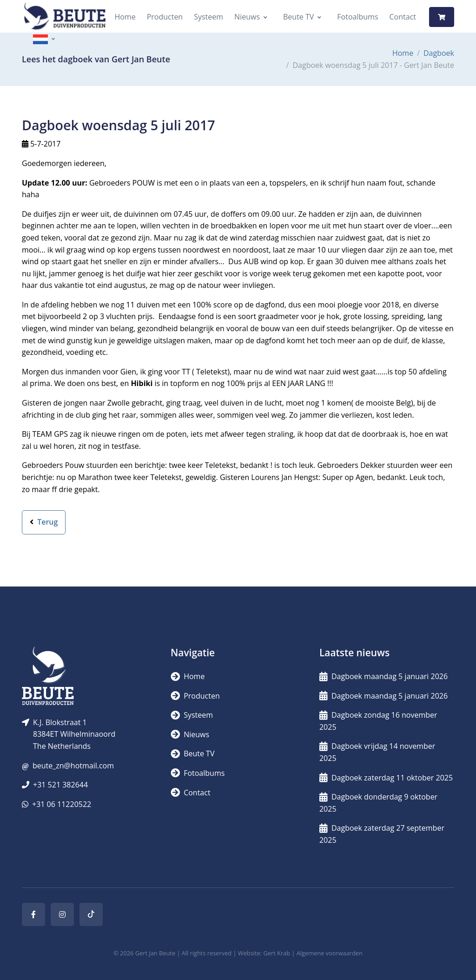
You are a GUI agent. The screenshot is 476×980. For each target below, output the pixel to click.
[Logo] (65, 17)
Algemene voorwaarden (330, 953)
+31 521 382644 (60, 785)
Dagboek (439, 53)
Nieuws (247, 17)
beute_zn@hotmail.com (73, 766)
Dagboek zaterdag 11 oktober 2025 (386, 778)
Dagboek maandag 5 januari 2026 (383, 676)
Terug (44, 522)
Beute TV (298, 17)
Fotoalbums (357, 17)
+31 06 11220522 (62, 804)
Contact (403, 17)
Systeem (208, 17)
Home (125, 17)
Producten (165, 17)
